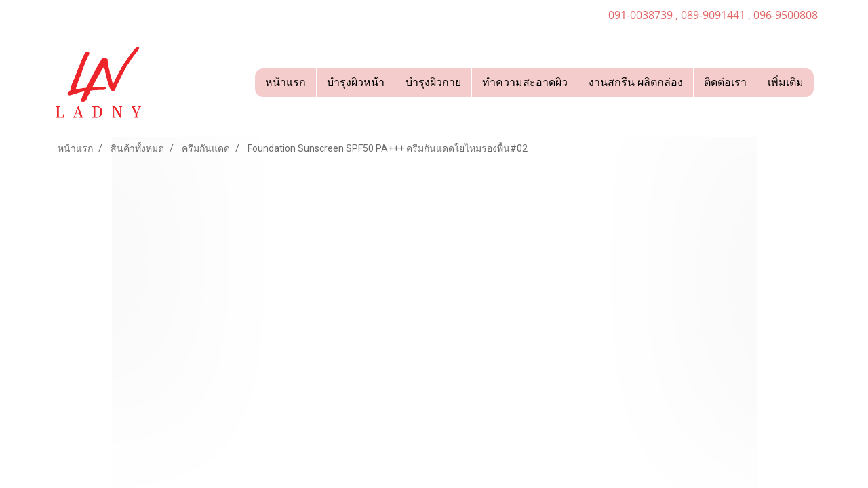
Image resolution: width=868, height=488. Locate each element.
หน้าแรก (285, 82)
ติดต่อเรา (725, 82)
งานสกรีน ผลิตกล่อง (636, 82)
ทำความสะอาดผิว (525, 82)
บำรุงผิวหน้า (356, 82)
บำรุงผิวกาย (433, 82)
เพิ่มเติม (786, 82)
